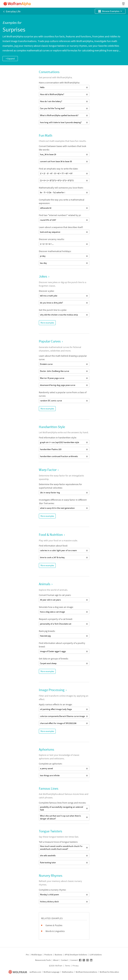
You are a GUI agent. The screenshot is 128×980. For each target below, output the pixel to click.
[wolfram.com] (18, 972)
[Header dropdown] (124, 4)
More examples (47, 323)
